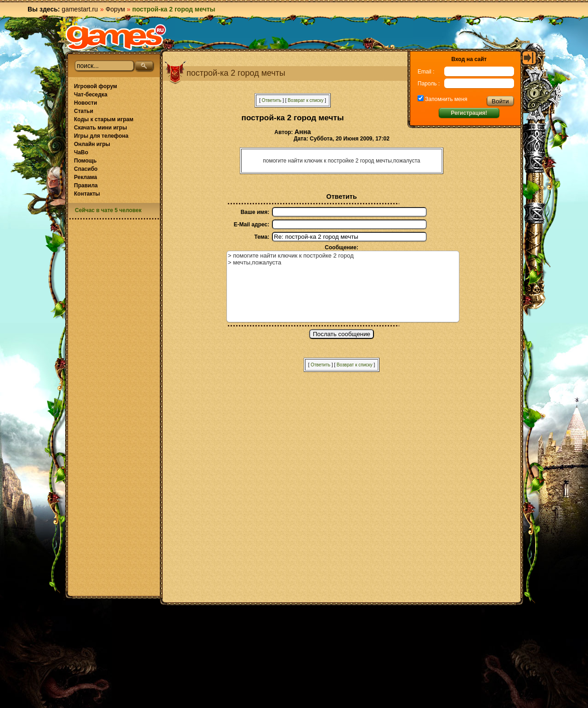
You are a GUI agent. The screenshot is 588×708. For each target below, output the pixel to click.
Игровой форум (96, 86)
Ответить (272, 100)
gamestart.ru (80, 9)
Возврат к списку (305, 100)
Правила (86, 185)
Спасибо (86, 169)
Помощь (85, 161)
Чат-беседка (91, 95)
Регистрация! (469, 113)
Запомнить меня (445, 99)
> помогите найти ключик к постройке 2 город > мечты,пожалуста (343, 287)
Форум (116, 9)
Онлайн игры (92, 144)
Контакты (87, 194)
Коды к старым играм (104, 119)
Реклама (85, 177)
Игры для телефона (101, 136)
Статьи (84, 111)
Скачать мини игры (100, 128)
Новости (85, 103)
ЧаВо (81, 152)
